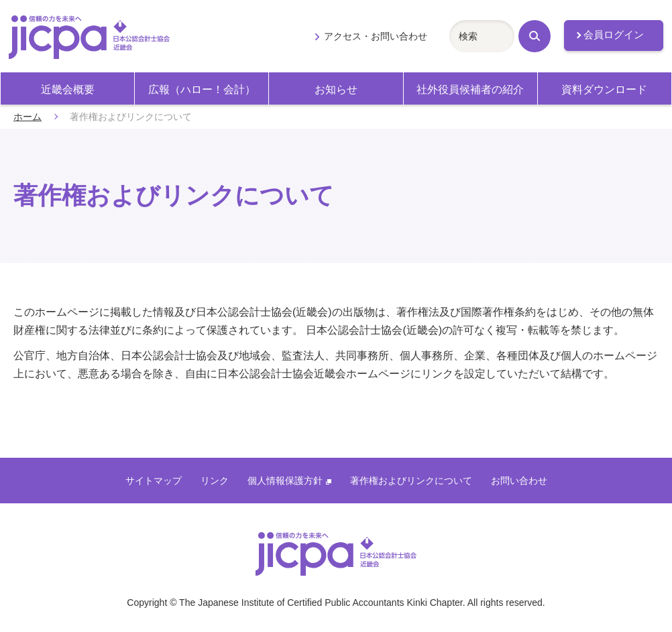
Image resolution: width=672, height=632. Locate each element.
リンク (215, 481)
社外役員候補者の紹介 (470, 89)
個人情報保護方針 (289, 481)
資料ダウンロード (604, 89)
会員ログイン (614, 35)
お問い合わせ (519, 481)
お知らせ (336, 89)
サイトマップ (154, 481)
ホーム (27, 117)
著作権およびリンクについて (411, 481)
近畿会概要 (68, 89)
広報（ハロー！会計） (202, 89)
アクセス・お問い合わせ (376, 36)
